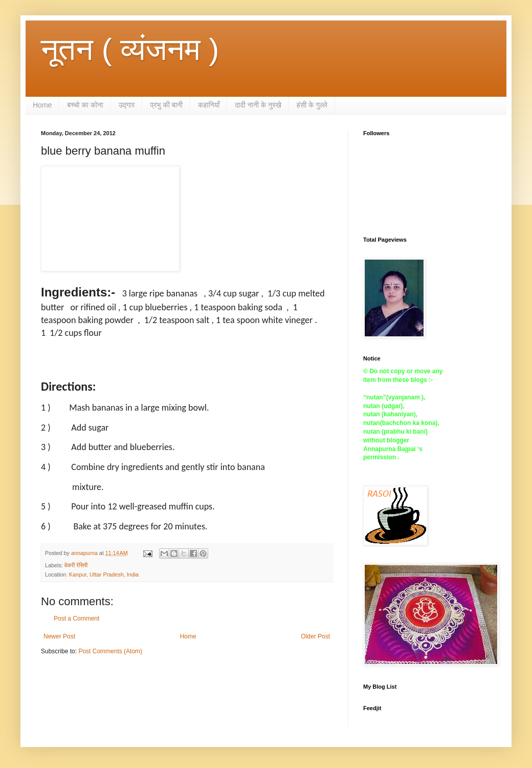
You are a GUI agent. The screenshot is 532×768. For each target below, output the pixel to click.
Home (42, 105)
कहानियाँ (209, 105)
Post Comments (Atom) (110, 651)
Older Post (315, 636)
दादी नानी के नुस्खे (258, 105)
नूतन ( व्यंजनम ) (130, 49)
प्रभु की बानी (166, 105)
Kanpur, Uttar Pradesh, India (104, 574)
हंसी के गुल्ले (312, 105)
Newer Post (59, 636)
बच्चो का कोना (85, 105)
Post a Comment (76, 618)
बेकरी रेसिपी (76, 565)
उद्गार (127, 105)
